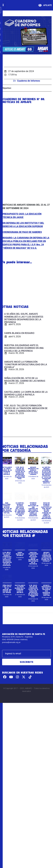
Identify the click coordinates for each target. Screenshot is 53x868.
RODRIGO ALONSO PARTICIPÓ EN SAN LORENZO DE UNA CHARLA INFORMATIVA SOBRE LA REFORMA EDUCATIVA (33, 541)
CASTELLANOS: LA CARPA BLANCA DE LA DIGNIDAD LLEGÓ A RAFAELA (7, 502)
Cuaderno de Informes (29, 81)
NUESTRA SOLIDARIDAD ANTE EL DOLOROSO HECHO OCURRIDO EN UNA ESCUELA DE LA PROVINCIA (33, 590)
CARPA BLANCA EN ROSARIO (20, 585)
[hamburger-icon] (3, 5)
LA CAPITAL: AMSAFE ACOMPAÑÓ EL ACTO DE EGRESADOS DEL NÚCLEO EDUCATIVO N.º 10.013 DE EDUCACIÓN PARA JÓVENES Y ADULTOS (46, 507)
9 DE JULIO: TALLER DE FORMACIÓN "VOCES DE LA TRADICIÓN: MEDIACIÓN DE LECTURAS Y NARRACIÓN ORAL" (20, 504)
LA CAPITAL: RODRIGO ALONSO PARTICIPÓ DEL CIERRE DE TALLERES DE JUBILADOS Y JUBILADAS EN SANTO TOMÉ (20, 541)
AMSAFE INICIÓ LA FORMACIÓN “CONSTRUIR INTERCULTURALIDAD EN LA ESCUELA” (46, 588)
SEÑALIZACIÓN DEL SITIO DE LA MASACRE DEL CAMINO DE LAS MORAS (7, 620)
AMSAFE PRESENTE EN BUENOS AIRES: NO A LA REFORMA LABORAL (33, 502)
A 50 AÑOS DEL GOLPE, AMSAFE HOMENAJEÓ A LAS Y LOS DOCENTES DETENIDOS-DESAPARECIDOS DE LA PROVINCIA (7, 590)
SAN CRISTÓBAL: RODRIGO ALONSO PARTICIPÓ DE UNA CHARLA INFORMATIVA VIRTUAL (7, 539)
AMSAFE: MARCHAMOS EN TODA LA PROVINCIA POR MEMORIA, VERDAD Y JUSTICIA (46, 622)
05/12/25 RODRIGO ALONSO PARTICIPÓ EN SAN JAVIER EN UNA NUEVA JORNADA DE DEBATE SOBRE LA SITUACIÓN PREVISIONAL (46, 542)
